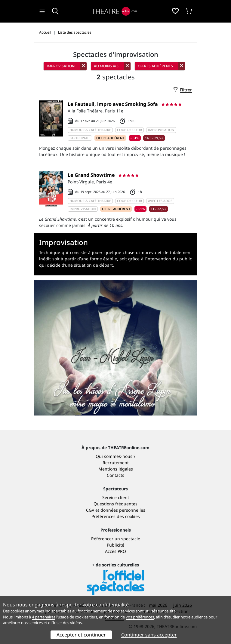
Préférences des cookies (116, 516)
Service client (116, 497)
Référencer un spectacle (116, 539)
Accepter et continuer (81, 635)
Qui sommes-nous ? (115, 456)
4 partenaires (44, 617)
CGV (90, 510)
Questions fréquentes (115, 504)
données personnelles (123, 510)
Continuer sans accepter (149, 635)
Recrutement (116, 463)
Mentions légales (116, 469)
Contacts (115, 475)
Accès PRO (115, 551)
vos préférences (140, 617)
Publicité (115, 545)
